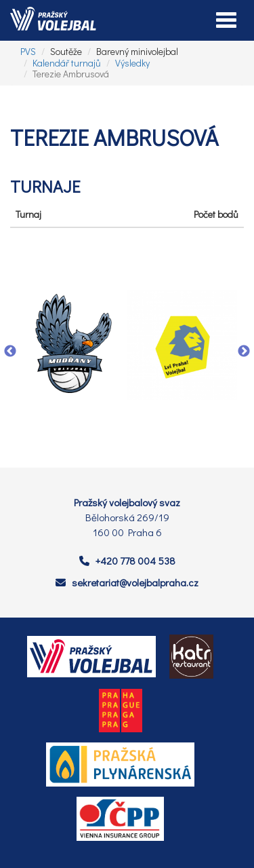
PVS (28, 51)
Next (244, 352)
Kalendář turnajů (67, 63)
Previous (10, 352)
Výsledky (132, 63)
